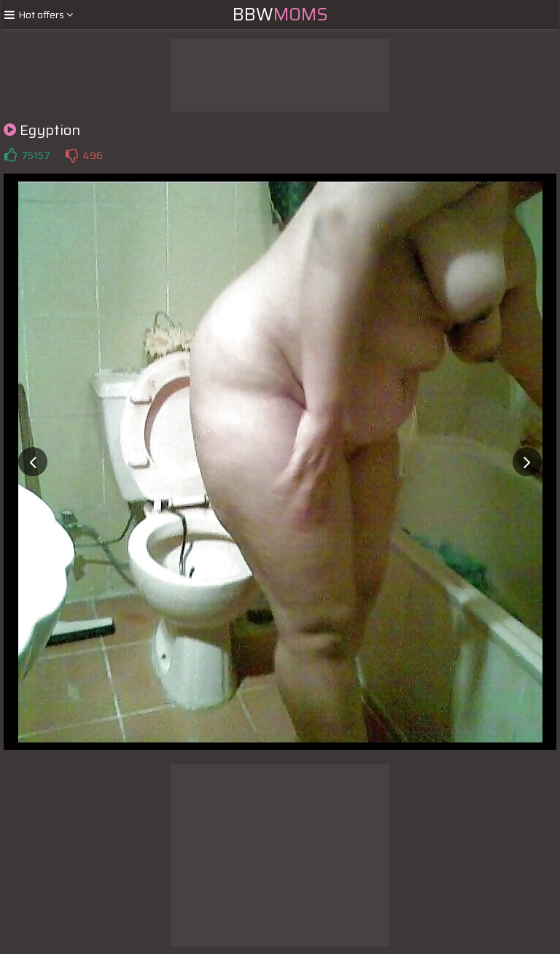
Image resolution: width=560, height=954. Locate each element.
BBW (280, 15)
